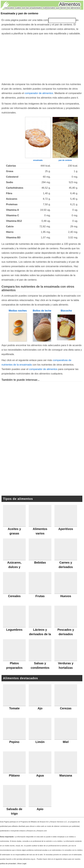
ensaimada (38, 160)
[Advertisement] (42, 58)
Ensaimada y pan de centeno (20, 13)
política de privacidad (8, 864)
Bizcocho (66, 311)
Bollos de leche (42, 311)
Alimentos (70, 4)
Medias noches (18, 311)
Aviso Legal (22, 864)
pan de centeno (65, 160)
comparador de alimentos (39, 93)
